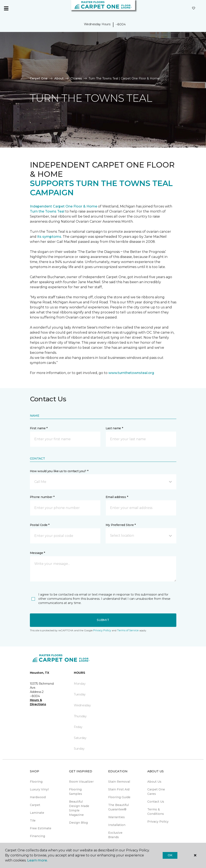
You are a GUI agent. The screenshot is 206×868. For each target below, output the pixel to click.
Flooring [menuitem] (36, 782)
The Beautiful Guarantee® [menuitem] (118, 807)
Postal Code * (40, 525)
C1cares (76, 78)
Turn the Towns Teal (47, 211)
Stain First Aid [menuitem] (119, 789)
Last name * (114, 428)
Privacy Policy (102, 630)
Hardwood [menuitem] (38, 797)
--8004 (120, 24)
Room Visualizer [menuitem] (81, 782)
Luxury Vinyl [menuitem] (39, 789)
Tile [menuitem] (33, 820)
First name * (39, 428)
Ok (170, 855)
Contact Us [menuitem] (156, 802)
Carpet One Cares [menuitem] (156, 792)
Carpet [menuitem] (35, 805)
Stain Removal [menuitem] (119, 782)
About (59, 78)
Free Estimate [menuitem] (41, 828)
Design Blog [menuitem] (78, 823)
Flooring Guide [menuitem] (119, 797)
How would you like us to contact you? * (59, 471)
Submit (103, 620)
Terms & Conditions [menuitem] (156, 812)
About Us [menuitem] (154, 782)
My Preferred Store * (121, 525)
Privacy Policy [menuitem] (158, 822)
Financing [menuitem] (37, 836)
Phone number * (42, 497)
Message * (37, 553)
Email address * (117, 497)
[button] (103, 482)
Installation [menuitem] (117, 825)
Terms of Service (128, 630)
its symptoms (49, 237)
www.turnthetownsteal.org (131, 373)
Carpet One (39, 78)
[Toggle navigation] (6, 8)
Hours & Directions (38, 702)
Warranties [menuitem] (116, 817)
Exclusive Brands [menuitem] (115, 835)
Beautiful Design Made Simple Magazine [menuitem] (79, 808)
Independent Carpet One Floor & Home (64, 206)
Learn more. (37, 860)
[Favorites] (194, 8)
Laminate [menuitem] (37, 813)
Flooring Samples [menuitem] (76, 792)
